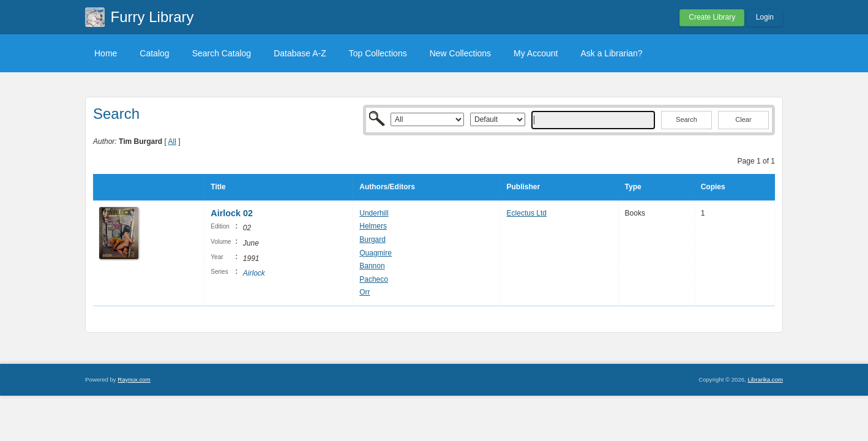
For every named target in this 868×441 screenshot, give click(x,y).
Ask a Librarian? (611, 53)
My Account (536, 53)
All (172, 141)
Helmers (373, 226)
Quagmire (376, 253)
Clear (743, 119)
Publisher (524, 187)
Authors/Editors (387, 187)
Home (106, 53)
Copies (713, 187)
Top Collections (378, 53)
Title (218, 187)
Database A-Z (300, 53)
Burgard (372, 239)
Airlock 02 (232, 213)
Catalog (154, 53)
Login (765, 17)
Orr (365, 292)
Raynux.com (134, 379)
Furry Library (152, 17)
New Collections (460, 53)
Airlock (254, 273)
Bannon (372, 266)
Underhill (374, 213)
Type (633, 187)
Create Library (712, 17)
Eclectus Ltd (527, 213)
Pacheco (374, 279)
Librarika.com (765, 379)
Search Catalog (222, 53)
